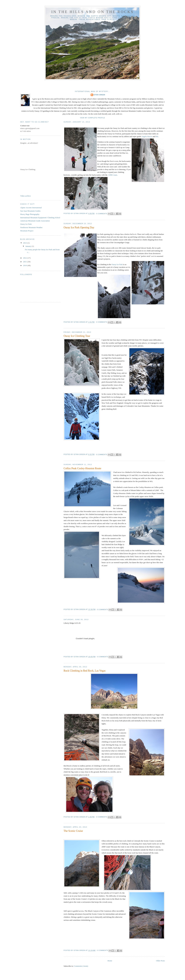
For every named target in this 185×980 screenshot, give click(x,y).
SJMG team (113, 175)
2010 (25, 265)
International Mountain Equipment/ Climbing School (40, 218)
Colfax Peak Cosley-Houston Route (82, 468)
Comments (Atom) (81, 966)
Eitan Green (99, 95)
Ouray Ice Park (117, 264)
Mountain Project (27, 231)
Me (157, 137)
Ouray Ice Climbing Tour (77, 336)
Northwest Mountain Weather (31, 227)
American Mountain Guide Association (35, 221)
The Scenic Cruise (73, 831)
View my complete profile (93, 118)
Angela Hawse (147, 137)
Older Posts (160, 961)
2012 (25, 258)
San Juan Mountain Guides (30, 211)
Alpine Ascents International (31, 208)
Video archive (26, 196)
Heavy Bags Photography (30, 214)
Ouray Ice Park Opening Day (79, 227)
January (29, 246)
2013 (25, 243)
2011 (25, 262)
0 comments (102, 214)
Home (110, 961)
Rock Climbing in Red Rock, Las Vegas (85, 671)
